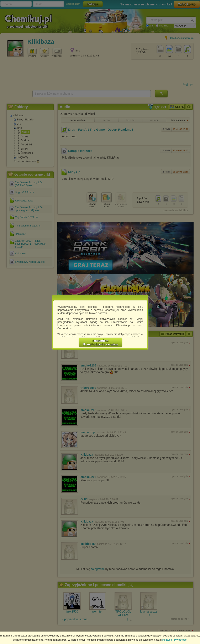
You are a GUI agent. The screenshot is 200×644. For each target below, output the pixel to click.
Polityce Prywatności (175, 640)
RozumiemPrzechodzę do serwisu (101, 343)
